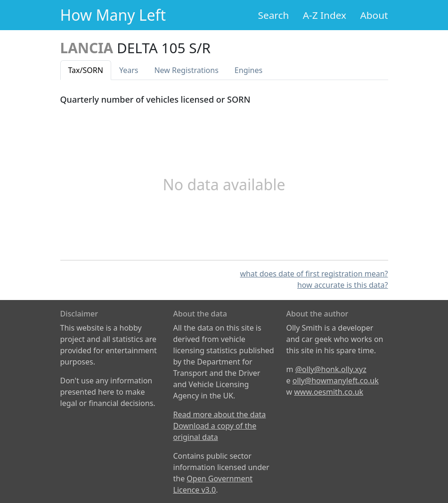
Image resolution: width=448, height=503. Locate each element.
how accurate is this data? (343, 285)
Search (274, 15)
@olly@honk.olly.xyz (331, 369)
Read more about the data (220, 414)
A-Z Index (325, 15)
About (374, 15)
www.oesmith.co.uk (329, 392)
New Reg (186, 70)
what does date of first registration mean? (314, 274)
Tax (86, 70)
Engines (248, 70)
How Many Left (113, 15)
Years (129, 70)
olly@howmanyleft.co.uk (336, 381)
